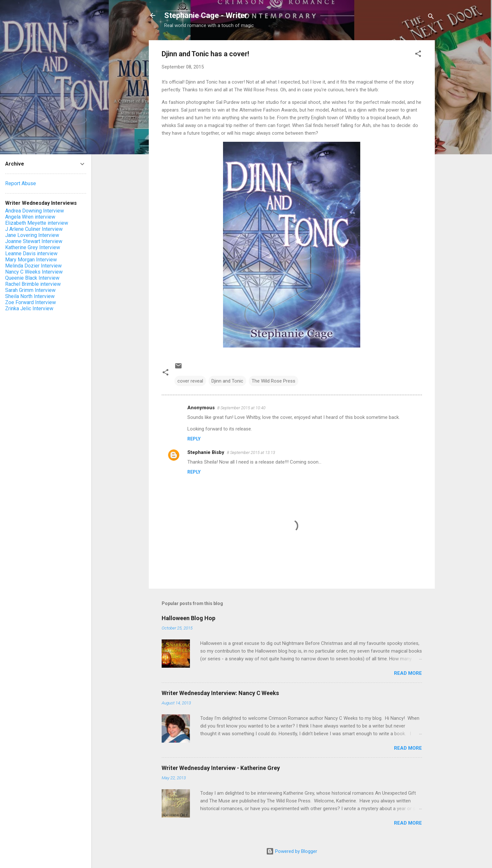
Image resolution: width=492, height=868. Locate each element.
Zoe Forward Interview (31, 302)
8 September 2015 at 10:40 (241, 408)
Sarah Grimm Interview (30, 290)
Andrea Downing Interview (35, 211)
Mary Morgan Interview (31, 260)
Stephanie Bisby (206, 452)
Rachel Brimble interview (33, 284)
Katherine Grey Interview (33, 247)
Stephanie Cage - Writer (206, 15)
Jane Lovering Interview (32, 235)
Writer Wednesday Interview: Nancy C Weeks (220, 693)
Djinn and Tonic (227, 381)
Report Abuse (21, 183)
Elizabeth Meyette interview (37, 223)
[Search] (431, 18)
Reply (194, 439)
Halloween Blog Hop (188, 618)
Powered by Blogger (292, 851)
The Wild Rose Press (273, 381)
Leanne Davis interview (31, 253)
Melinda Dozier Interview (33, 266)
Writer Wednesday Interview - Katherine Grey (221, 768)
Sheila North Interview (30, 296)
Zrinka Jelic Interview (29, 308)
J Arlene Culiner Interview (34, 229)
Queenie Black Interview (32, 278)
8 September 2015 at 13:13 (251, 452)
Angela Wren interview (30, 217)
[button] (418, 55)
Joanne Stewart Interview (34, 241)
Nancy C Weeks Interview (34, 272)
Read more (408, 673)
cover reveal (190, 381)
